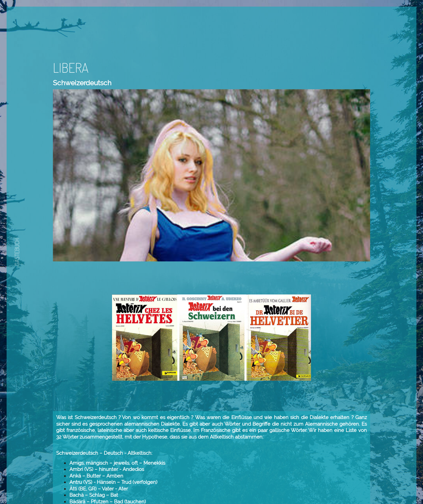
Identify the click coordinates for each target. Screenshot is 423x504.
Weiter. (277, 485)
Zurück (257, 485)
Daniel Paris (273, 469)
